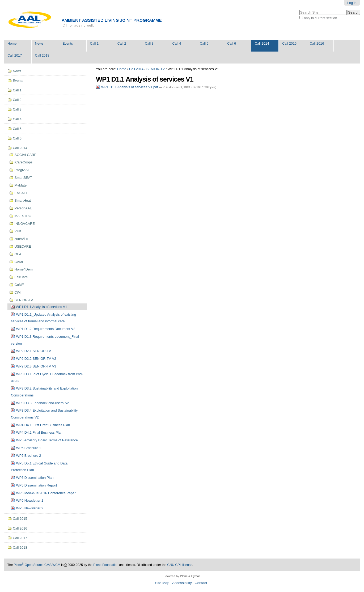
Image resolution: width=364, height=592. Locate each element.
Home (12, 43)
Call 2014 (262, 43)
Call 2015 (289, 43)
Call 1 (94, 43)
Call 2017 (15, 55)
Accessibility (182, 583)
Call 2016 (317, 43)
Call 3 (149, 43)
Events (68, 43)
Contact (201, 583)
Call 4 (177, 43)
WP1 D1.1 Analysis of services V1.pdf (127, 87)
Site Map (162, 583)
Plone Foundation (106, 565)
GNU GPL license (180, 565)
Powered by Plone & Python (182, 576)
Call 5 (204, 43)
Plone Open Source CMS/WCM (37, 565)
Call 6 (232, 43)
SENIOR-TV (156, 69)
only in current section (320, 18)
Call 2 (122, 43)
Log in (352, 3)
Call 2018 (42, 55)
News (39, 43)
